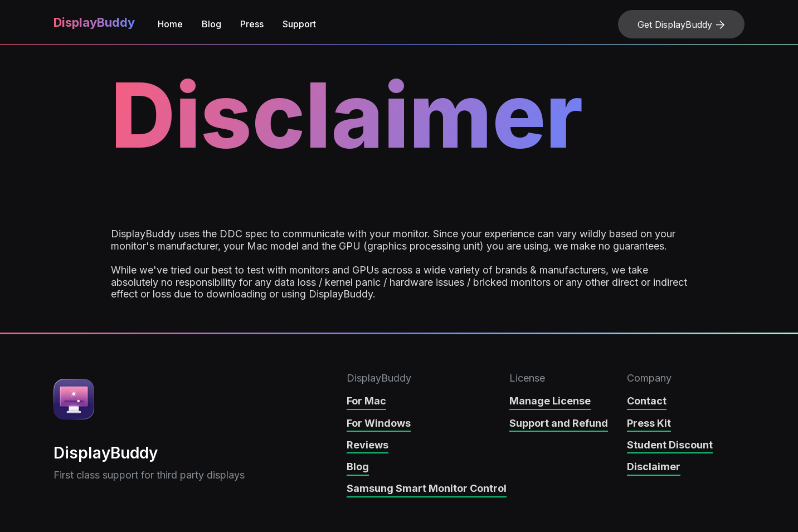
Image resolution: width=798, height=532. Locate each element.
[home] (93, 24)
